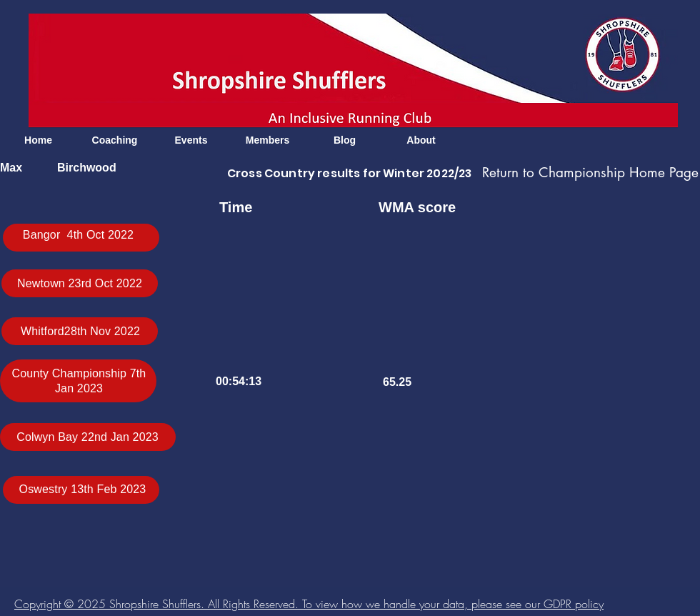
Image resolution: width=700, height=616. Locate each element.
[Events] (191, 141)
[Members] (267, 141)
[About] (421, 141)
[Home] (38, 141)
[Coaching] (115, 141)
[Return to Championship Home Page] (590, 174)
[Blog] (345, 141)
